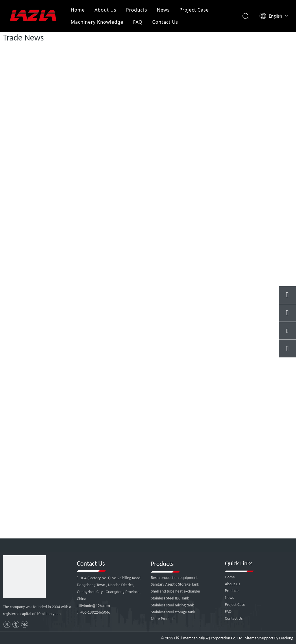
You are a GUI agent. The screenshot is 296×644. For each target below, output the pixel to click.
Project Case (194, 10)
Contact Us (165, 22)
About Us (105, 10)
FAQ (138, 22)
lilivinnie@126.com (94, 606)
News (163, 10)
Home (78, 10)
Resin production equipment (174, 578)
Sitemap (252, 638)
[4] (24, 577)
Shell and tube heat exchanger (176, 591)
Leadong (286, 638)
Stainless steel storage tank (173, 612)
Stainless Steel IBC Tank (170, 598)
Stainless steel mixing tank (172, 605)
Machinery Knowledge (97, 22)
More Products (163, 619)
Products (137, 10)
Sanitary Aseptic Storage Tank (175, 584)
